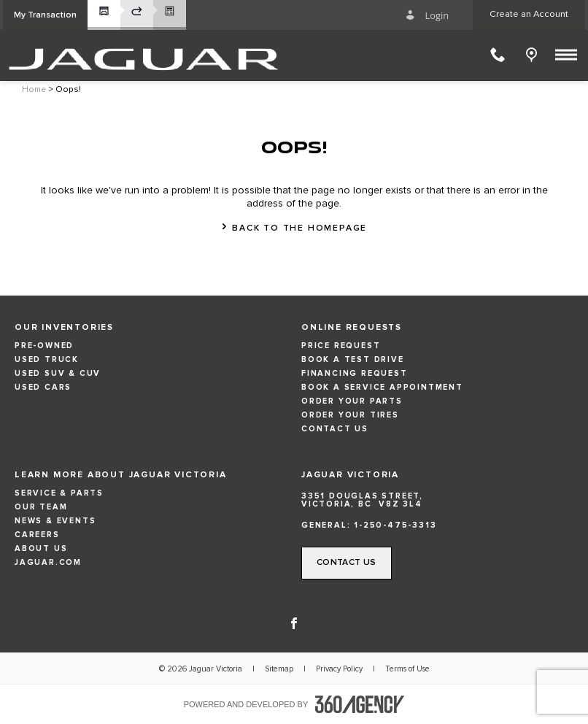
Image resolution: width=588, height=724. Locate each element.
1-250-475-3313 (395, 525)
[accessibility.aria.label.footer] (360, 704)
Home (34, 90)
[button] (45, 15)
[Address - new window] (437, 500)
